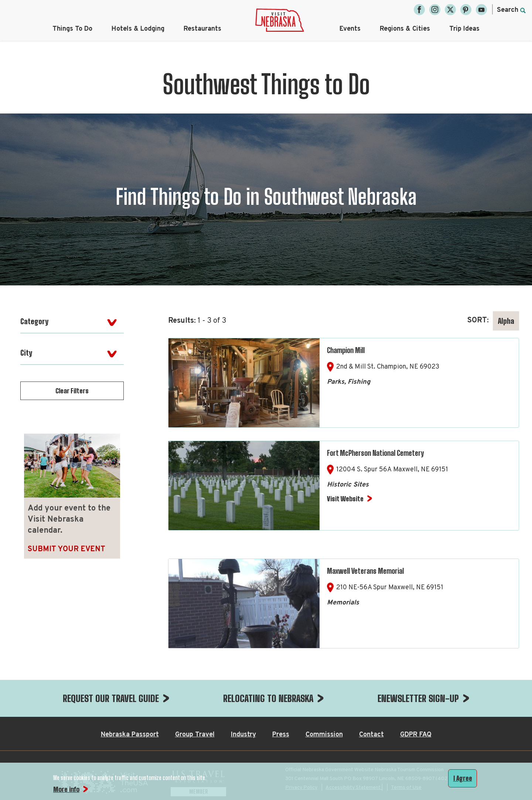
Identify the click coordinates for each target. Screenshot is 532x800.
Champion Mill (346, 350)
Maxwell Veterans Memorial (365, 571)
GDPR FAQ (416, 735)
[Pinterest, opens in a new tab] (466, 10)
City (26, 353)
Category (34, 321)
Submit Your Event (66, 549)
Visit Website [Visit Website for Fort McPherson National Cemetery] (345, 499)
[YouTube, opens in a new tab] (481, 10)
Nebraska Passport (130, 735)
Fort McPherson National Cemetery (376, 453)
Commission (324, 735)
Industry (243, 735)
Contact (371, 735)
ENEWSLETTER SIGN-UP (418, 698)
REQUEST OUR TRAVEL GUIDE (111, 698)
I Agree (463, 778)
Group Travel (195, 735)
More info (66, 789)
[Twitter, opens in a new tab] (450, 10)
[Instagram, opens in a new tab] (435, 10)
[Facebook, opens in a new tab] (419, 10)
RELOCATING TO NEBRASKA (268, 698)
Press (281, 735)
